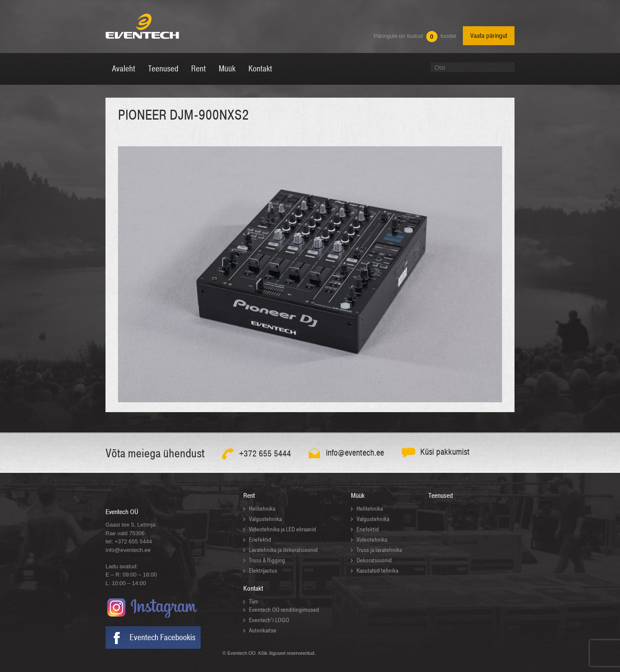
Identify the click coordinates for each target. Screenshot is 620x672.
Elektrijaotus (263, 571)
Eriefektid (260, 540)
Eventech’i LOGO (269, 620)
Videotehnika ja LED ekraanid (282, 529)
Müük (358, 496)
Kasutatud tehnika (377, 571)
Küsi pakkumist (445, 452)
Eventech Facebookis (163, 638)
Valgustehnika (265, 519)
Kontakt (253, 589)
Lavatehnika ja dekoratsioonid (283, 550)
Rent (249, 496)
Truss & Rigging (267, 560)
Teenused (441, 496)
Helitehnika (262, 509)
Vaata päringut (489, 36)
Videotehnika (372, 540)
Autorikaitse (263, 630)
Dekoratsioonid (374, 560)
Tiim (254, 602)
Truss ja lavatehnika (379, 550)
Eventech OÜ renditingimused (284, 610)
